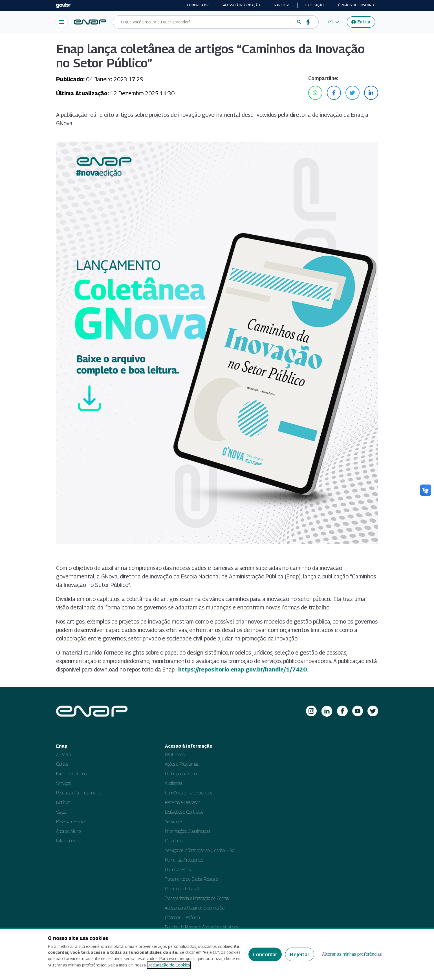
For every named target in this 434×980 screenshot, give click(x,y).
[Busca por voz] (309, 22)
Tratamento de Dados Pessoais (191, 879)
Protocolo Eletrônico (182, 918)
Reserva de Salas (71, 822)
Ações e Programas (182, 764)
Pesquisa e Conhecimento (79, 793)
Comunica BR (198, 5)
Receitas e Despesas (183, 802)
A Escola (63, 755)
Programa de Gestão (183, 889)
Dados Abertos (178, 870)
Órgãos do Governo (356, 5)
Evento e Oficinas (71, 774)
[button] (334, 22)
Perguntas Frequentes (184, 860)
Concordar (265, 954)
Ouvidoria (174, 841)
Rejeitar (300, 954)
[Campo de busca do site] (206, 22)
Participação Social (181, 774)
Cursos (62, 764)
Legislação (314, 5)
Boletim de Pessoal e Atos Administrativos (201, 927)
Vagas (61, 812)
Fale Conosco (68, 841)
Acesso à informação (242, 5)
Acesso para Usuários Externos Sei (195, 908)
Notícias (63, 802)
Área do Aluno (68, 831)
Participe (282, 5)
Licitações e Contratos (184, 812)
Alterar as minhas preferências (352, 954)
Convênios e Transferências (189, 793)
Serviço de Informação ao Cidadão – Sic (200, 850)
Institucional (175, 755)
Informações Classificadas (188, 831)
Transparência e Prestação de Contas (197, 898)
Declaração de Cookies (169, 965)
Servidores (174, 822)
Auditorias (174, 783)
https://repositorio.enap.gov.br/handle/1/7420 (243, 670)
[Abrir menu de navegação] (62, 22)
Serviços (63, 783)
